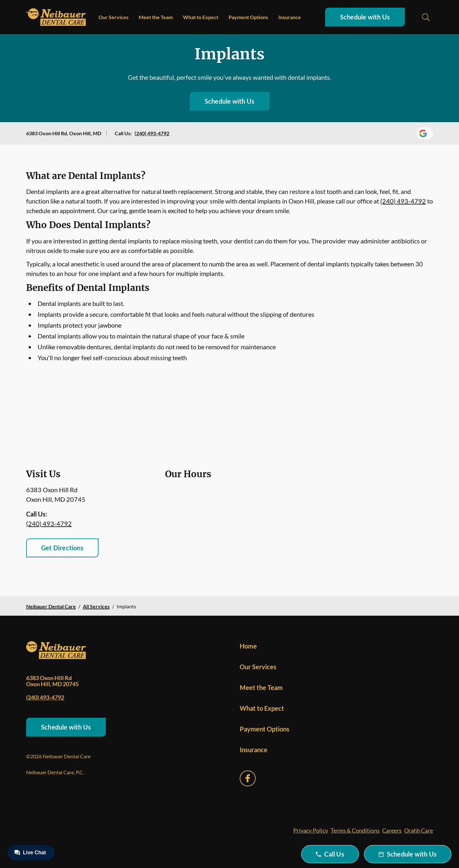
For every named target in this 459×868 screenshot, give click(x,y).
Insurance (290, 17)
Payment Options (248, 17)
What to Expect (201, 17)
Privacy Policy (311, 830)
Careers (392, 830)
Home (248, 646)
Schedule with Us (365, 17)
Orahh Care (419, 830)
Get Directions (62, 548)
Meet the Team (156, 17)
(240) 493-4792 (152, 133)
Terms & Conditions (355, 830)
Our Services (113, 17)
